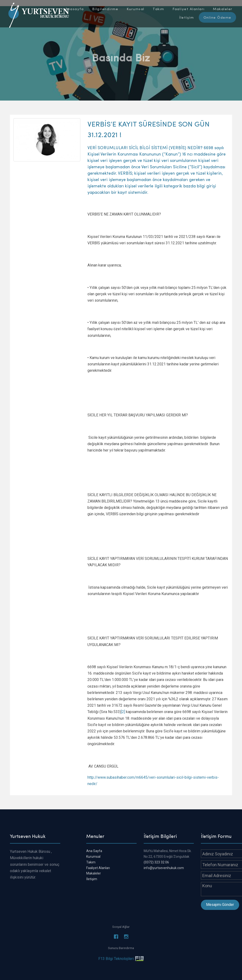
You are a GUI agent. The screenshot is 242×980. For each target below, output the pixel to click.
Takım (91, 862)
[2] (123, 712)
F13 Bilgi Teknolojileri (116, 959)
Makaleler (94, 873)
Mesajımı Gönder (220, 905)
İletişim (92, 879)
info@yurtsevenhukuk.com (164, 868)
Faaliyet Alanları (98, 868)
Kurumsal (93, 857)
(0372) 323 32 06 (156, 862)
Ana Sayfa (94, 851)
